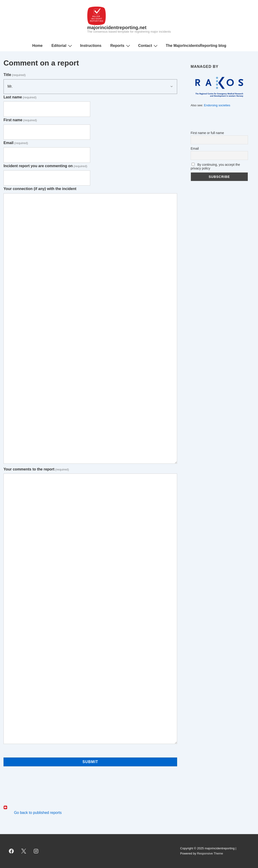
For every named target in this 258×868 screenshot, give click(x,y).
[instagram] (36, 851)
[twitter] (24, 851)
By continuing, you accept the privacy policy (215, 166)
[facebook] (11, 851)
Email (16, 143)
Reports (121, 46)
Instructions (91, 46)
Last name (20, 97)
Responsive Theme (210, 853)
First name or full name (207, 133)
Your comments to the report (36, 469)
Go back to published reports (37, 813)
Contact (149, 46)
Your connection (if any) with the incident (40, 189)
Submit (90, 762)
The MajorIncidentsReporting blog (196, 46)
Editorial (62, 46)
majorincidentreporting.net (117, 28)
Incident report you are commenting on (45, 166)
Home (37, 46)
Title (15, 75)
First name (20, 120)
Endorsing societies (217, 105)
